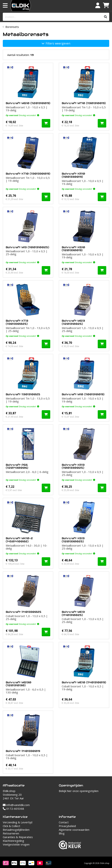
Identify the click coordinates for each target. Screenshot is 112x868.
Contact (64, 822)
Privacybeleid (67, 826)
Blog (62, 833)
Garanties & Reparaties (18, 837)
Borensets (12, 27)
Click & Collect (11, 826)
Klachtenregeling (13, 841)
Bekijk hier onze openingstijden (79, 791)
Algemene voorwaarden (74, 830)
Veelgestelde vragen (16, 844)
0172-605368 (13, 809)
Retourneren (11, 833)
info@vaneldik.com (16, 805)
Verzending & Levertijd (18, 822)
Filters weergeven (56, 43)
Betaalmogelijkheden (16, 830)
